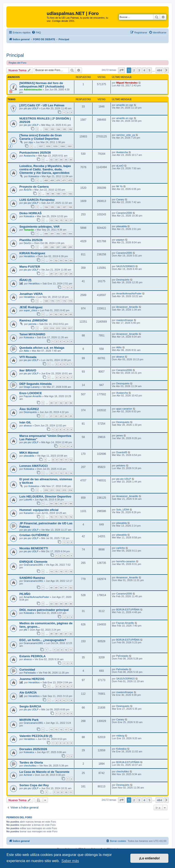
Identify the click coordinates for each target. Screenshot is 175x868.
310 (46, 490)
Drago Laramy (32, 387)
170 (52, 301)
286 (52, 247)
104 (58, 129)
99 (53, 194)
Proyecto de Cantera (34, 187)
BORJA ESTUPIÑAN (128, 609)
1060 (63, 146)
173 (70, 301)
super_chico (30, 310)
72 (61, 517)
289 (70, 247)
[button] (121, 70)
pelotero (121, 465)
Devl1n (28, 243)
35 (66, 160)
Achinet (28, 775)
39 (56, 634)
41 (66, 634)
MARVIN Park (29, 720)
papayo (120, 240)
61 (51, 314)
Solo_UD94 (123, 510)
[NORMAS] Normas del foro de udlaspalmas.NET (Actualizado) (42, 85)
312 (58, 490)
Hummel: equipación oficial (39, 510)
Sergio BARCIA (30, 706)
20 (51, 274)
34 (61, 160)
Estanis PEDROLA (32, 656)
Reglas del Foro (18, 63)
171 (58, 301)
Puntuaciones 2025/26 (35, 153)
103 (52, 129)
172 (64, 301)
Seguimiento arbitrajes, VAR (39, 227)
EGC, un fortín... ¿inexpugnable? (43, 640)
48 (51, 588)
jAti (25, 630)
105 (64, 129)
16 (66, 220)
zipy (31, 142)
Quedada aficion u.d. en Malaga (42, 348)
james (120, 435)
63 (61, 314)
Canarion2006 (124, 213)
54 (66, 260)
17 (71, 220)
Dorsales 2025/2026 (33, 749)
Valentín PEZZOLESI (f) (36, 736)
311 (52, 490)
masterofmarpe (125, 320)
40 (61, 634)
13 (51, 220)
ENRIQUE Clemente (33, 562)
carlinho (121, 548)
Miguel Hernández (127, 83)
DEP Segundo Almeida (35, 384)
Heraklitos (29, 256)
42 (71, 634)
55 (71, 260)
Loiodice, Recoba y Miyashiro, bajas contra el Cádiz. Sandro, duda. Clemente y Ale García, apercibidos (45, 169)
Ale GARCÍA (28, 693)
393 (64, 234)
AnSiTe (28, 190)
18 (71, 571)
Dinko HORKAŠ (30, 213)
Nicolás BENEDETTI (34, 548)
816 (64, 328)
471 (64, 180)
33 (56, 160)
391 (52, 234)
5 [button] (149, 70)
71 (56, 517)
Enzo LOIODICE (31, 393)
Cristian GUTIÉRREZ (34, 535)
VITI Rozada (28, 357)
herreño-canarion (126, 561)
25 (71, 416)
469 (52, 180)
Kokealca (34, 176)
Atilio (26, 351)
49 (56, 588)
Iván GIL (25, 422)
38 (51, 634)
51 (51, 260)
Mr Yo (119, 186)
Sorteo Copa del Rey (34, 785)
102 (46, 129)
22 (61, 274)
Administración (33, 90)
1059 (55, 146)
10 (61, 460)
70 (51, 517)
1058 (48, 146)
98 (48, 194)
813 (46, 328)
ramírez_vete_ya (126, 135)
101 (64, 194)
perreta (32, 324)
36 (71, 160)
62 (56, 314)
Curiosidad (27, 670)
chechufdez (30, 766)
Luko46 (28, 500)
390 (46, 234)
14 (56, 220)
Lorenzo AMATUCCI (33, 466)
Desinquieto (123, 280)
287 (58, 247)
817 (70, 328)
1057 (41, 146)
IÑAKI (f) (25, 280)
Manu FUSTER (30, 267)
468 (46, 180)
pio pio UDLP (31, 108)
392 (58, 234)
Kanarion (29, 513)
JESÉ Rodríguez (31, 307)
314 (70, 490)
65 (71, 314)
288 (64, 247)
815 (58, 328)
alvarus (120, 357)
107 (64, 207)
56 (61, 504)
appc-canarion (124, 409)
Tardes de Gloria (31, 762)
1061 (70, 146)
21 (56, 274)
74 (71, 517)
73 (66, 517)
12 (71, 460)
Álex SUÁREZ (29, 409)
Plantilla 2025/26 (31, 240)
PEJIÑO (25, 594)
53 (61, 260)
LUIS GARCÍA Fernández (37, 200)
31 (56, 403)
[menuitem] (36, 32)
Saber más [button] (70, 861)
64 (66, 314)
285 (46, 247)
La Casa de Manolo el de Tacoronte (44, 772)
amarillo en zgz (125, 105)
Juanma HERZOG (32, 679)
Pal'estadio (122, 656)
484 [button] (160, 70)
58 (71, 504)
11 (66, 460)
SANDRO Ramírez (32, 578)
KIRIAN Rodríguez (32, 253)
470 (58, 180)
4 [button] (144, 70)
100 (58, 194)
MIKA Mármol (29, 453)
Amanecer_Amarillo (127, 307)
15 (61, 220)
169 (46, 301)
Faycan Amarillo (33, 396)
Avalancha (30, 156)
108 (70, 207)
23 (66, 274)
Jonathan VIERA (31, 294)
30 (51, 403)
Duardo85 (122, 452)
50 (61, 588)
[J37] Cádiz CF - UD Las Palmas (42, 105)
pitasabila (121, 226)
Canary (120, 199)
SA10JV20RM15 (125, 266)
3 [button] (139, 70)
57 (66, 504)
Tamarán (29, 230)
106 (70, 129)
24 (71, 274)
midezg (120, 736)
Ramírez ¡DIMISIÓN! (33, 320)
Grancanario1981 (33, 565)
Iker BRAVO (28, 370)
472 (70, 180)
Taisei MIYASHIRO (32, 334)
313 (64, 490)
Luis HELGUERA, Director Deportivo (45, 496)
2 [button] (134, 70)
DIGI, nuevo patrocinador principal (44, 610)
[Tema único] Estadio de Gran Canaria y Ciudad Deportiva (41, 137)
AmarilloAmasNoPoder (129, 293)
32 (51, 160)
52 (56, 260)
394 (70, 234)
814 (52, 328)
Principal (15, 55)
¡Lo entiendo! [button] (149, 858)
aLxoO (120, 166)
